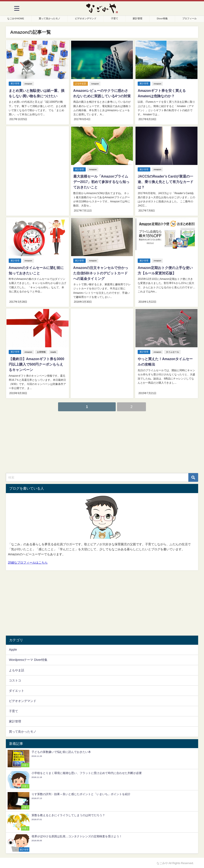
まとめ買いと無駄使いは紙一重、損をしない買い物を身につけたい (36, 93)
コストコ (15, 680)
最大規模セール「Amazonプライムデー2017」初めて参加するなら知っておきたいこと (101, 182)
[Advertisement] (38, 165)
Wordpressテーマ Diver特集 (28, 659)
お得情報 (41, 351)
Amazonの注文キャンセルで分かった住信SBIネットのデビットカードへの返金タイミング (102, 273)
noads (53, 351)
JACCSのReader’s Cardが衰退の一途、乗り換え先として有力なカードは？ (165, 182)
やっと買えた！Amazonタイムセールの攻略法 (165, 361)
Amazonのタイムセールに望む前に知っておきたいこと (36, 270)
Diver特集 (162, 18)
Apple (13, 649)
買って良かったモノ (49, 18)
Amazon (28, 84)
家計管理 (137, 18)
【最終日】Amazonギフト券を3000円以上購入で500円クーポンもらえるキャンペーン (37, 364)
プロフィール (189, 18)
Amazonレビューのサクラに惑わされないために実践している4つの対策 (102, 93)
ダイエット (17, 690)
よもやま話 (80, 84)
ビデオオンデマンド (86, 18)
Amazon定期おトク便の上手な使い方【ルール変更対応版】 (165, 270)
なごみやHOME (16, 18)
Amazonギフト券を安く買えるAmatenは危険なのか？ (161, 93)
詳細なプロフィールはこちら (28, 562)
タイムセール (173, 351)
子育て (115, 18)
